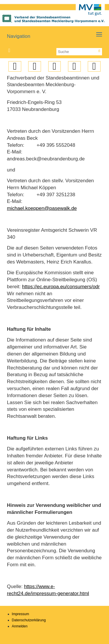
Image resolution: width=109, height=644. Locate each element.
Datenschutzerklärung (29, 620)
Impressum (20, 614)
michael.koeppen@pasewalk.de (42, 208)
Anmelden (20, 626)
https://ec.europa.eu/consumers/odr (61, 287)
